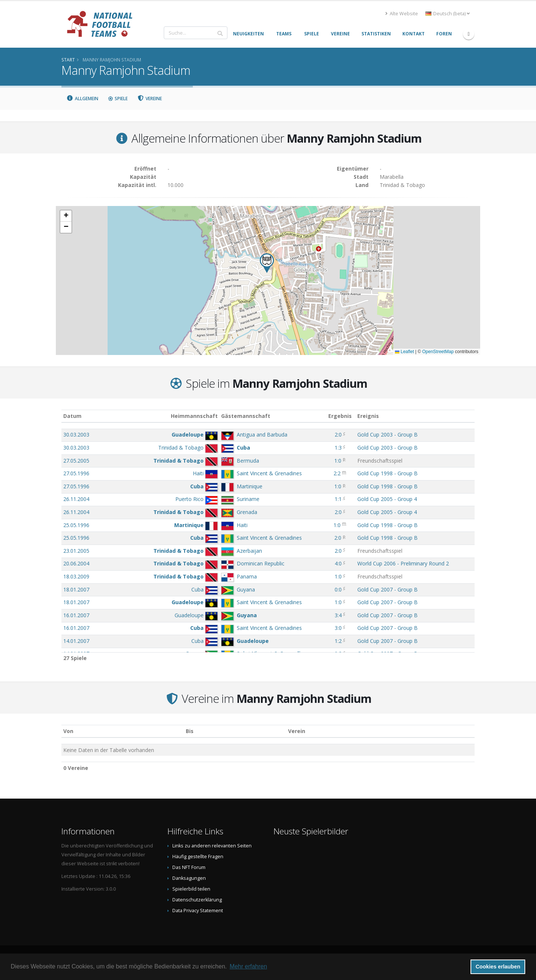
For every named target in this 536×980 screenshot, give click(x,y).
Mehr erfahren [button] (248, 966)
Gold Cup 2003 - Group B (387, 435)
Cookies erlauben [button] (498, 967)
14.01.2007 (76, 641)
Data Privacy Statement (198, 911)
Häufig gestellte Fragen (198, 857)
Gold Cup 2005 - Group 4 (387, 499)
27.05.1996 (76, 473)
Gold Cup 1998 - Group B (387, 473)
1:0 (338, 461)
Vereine (150, 99)
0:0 (338, 589)
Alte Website (402, 14)
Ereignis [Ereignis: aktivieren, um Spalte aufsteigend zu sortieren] (368, 416)
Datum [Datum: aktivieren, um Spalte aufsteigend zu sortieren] (72, 416)
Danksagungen (189, 878)
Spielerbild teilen (191, 889)
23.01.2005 (76, 551)
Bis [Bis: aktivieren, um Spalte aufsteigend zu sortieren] (190, 731)
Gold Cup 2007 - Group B (387, 589)
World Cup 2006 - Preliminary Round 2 (403, 563)
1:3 (338, 448)
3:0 (338, 628)
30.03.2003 (76, 435)
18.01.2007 (76, 589)
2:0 (338, 435)
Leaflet (404, 352)
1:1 (338, 499)
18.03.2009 (76, 576)
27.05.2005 (76, 461)
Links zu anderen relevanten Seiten (212, 846)
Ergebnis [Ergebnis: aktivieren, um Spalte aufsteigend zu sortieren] (340, 416)
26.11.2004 (76, 499)
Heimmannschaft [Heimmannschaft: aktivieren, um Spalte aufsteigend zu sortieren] (194, 416)
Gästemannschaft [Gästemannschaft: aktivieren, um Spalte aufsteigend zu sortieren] (246, 416)
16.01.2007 (76, 615)
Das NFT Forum (189, 867)
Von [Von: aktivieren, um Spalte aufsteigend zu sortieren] (68, 731)
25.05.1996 (76, 525)
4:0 (338, 563)
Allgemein (82, 99)
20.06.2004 (76, 563)
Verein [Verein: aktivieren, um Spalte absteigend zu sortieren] (297, 731)
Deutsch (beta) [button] (448, 14)
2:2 (337, 473)
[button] (267, 263)
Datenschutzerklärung (197, 900)
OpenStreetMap (438, 352)
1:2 (338, 641)
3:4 (338, 615)
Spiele (118, 99)
